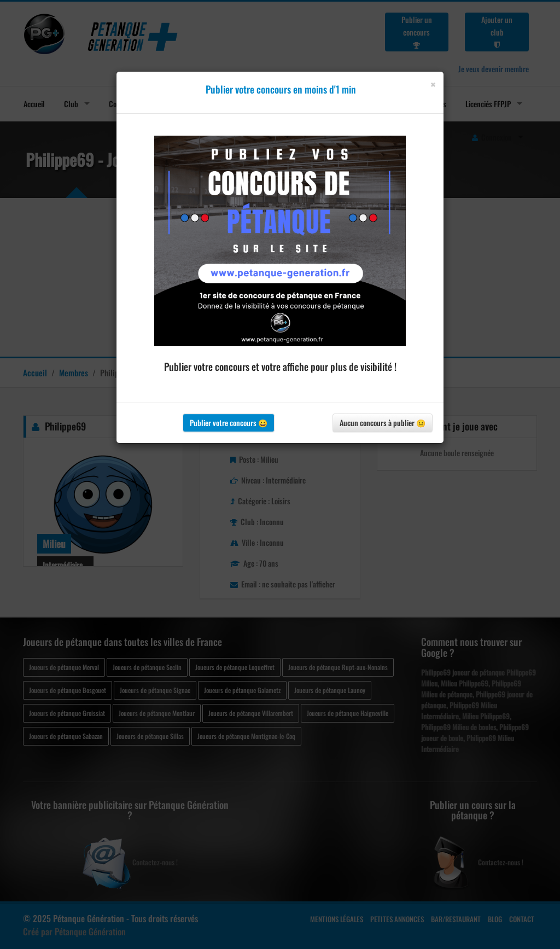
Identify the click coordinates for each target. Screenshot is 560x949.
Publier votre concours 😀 (229, 423)
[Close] (433, 85)
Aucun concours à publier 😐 (383, 423)
